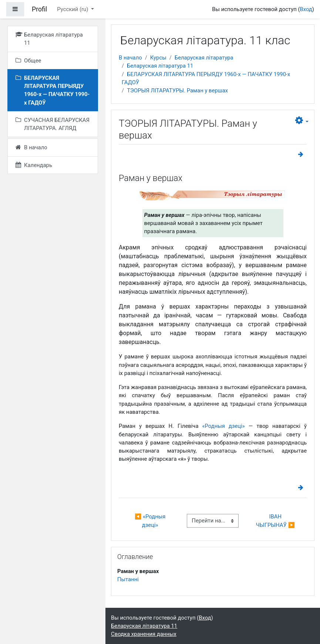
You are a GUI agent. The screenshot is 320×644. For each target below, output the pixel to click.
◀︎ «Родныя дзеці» (151, 521)
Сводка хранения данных (144, 634)
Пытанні (128, 579)
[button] (302, 121)
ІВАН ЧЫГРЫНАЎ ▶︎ (275, 521)
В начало (130, 58)
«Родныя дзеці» (224, 426)
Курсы (158, 58)
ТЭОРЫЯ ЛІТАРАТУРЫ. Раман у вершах (177, 91)
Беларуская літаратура (204, 58)
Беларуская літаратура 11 (160, 66)
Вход (306, 9)
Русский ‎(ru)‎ (73, 9)
